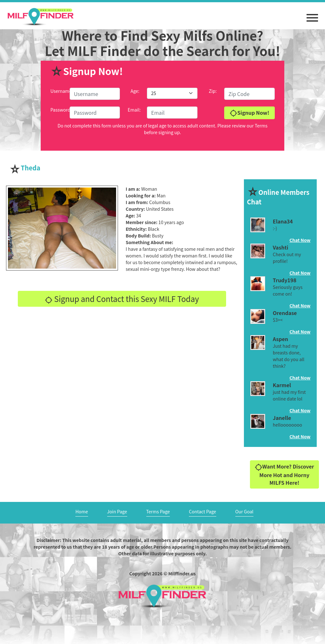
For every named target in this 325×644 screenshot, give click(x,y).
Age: (135, 91)
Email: (134, 110)
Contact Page (203, 511)
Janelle (282, 418)
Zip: (213, 91)
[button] (312, 15)
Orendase (285, 313)
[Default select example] (172, 93)
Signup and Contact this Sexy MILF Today (122, 299)
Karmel (282, 385)
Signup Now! (249, 113)
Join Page (117, 511)
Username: (62, 91)
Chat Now (300, 240)
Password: (61, 110)
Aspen (280, 339)
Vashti (280, 247)
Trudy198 (285, 280)
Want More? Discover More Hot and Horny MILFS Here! (284, 474)
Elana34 (283, 221)
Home (82, 511)
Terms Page (158, 511)
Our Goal (244, 511)
